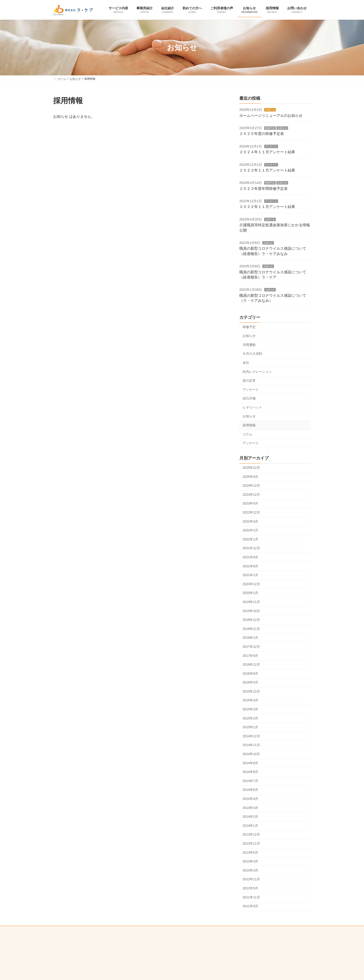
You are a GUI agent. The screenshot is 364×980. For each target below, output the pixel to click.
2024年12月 (251, 486)
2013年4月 (250, 862)
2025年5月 (250, 477)
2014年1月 (250, 826)
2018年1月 (250, 638)
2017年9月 (250, 656)
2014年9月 (250, 763)
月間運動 (249, 345)
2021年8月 (250, 566)
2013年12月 (251, 835)
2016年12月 (251, 665)
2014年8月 (250, 772)
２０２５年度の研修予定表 (262, 134)
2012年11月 (251, 879)
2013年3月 (250, 870)
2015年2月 (250, 718)
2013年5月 (250, 852)
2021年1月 (250, 575)
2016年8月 (250, 674)
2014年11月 (251, 745)
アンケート (271, 146)
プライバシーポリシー (147, 930)
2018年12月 (251, 620)
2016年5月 (250, 683)
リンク (227, 930)
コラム (247, 434)
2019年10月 (251, 611)
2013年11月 (251, 843)
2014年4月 (250, 799)
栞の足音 (249, 381)
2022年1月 (250, 539)
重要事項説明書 (180, 930)
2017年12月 (251, 647)
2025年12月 (251, 468)
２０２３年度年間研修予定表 (263, 189)
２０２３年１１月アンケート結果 (267, 170)
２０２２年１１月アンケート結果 (267, 207)
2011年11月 (251, 897)
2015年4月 (250, 700)
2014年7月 (250, 781)
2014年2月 (250, 817)
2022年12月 (251, 512)
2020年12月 (251, 584)
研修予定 (270, 128)
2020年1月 (250, 593)
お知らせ (270, 110)
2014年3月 (250, 808)
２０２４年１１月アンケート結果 (267, 152)
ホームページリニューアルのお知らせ (271, 116)
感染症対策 (206, 930)
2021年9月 (250, 557)
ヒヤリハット (252, 407)
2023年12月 (251, 495)
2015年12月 (251, 691)
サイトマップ (249, 930)
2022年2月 (250, 530)
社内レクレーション (257, 372)
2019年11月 (251, 602)
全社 (246, 363)
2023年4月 (250, 504)
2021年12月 (251, 548)
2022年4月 (250, 521)
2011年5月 (250, 906)
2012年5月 (250, 888)
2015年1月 (250, 727)
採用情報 (249, 425)
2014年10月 (251, 754)
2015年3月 (250, 709)
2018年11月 (251, 629)
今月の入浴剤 (252, 354)
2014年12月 (251, 736)
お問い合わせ (115, 930)
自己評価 (249, 399)
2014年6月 (250, 790)
